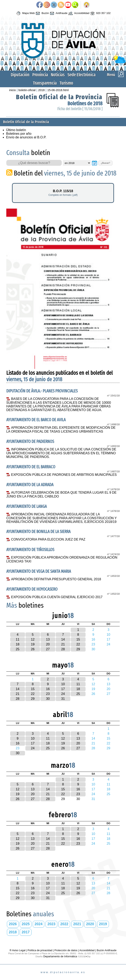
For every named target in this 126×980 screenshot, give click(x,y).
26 (33, 649)
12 (33, 639)
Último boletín (16, 130)
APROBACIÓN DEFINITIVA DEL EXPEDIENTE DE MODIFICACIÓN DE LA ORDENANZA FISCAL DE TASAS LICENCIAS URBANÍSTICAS (61, 430)
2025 (26, 924)
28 (63, 649)
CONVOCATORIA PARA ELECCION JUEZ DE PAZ (48, 539)
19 (33, 644)
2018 (41, 90)
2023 (51, 924)
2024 (39, 924)
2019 (103, 924)
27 (48, 649)
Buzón (42, 13)
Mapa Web (25, 13)
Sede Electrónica (81, 75)
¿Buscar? (105, 163)
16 (48, 689)
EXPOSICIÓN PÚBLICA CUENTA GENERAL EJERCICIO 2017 (57, 597)
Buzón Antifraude (107, 950)
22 (78, 644)
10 (63, 684)
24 (63, 694)
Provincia (40, 75)
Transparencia (45, 83)
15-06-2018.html (58, 90)
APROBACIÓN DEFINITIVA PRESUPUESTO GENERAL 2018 (56, 579)
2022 (64, 924)
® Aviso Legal (18, 950)
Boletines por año (19, 134)
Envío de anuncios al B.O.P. (26, 137)
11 (18, 639)
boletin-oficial (27, 90)
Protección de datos (66, 950)
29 (78, 649)
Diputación (20, 75)
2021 (77, 924)
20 (48, 644)
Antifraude (58, 13)
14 (63, 639)
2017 (26, 932)
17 (63, 689)
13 (48, 639)
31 (63, 699)
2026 (13, 924)
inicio (12, 90)
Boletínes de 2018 (85, 104)
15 (78, 639)
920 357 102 (100, 13)
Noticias (58, 75)
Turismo (66, 83)
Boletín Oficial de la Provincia (59, 97)
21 (63, 644)
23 (48, 694)
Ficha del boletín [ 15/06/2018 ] (80, 109)
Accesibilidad (78, 13)
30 (48, 699)
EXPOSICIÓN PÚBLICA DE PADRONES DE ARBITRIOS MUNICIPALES (64, 475)
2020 (90, 924)
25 (18, 649)
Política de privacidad (40, 950)
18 (18, 644)
